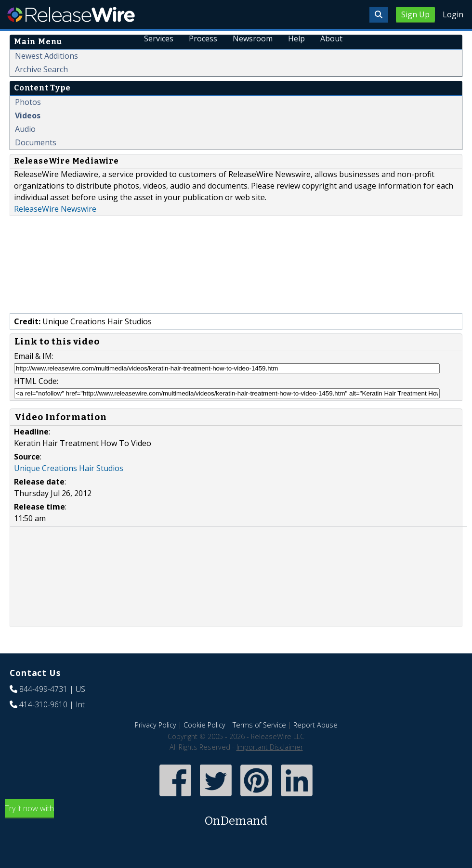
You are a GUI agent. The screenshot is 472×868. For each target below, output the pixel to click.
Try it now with (236, 816)
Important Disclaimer (270, 747)
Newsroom (253, 38)
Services (159, 38)
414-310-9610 (43, 704)
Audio (25, 129)
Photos (28, 102)
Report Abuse (315, 725)
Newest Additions (46, 56)
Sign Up (415, 14)
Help (296, 38)
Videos (28, 115)
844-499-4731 (43, 689)
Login (453, 14)
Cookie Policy (204, 725)
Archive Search (41, 69)
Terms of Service (259, 725)
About (331, 38)
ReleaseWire (71, 14)
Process (203, 38)
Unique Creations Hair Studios (69, 468)
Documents (36, 142)
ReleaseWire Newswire (55, 209)
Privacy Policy (156, 725)
